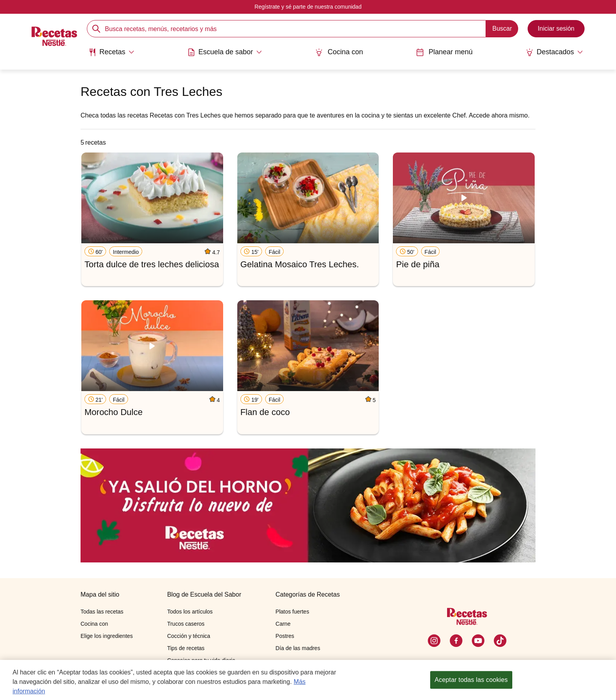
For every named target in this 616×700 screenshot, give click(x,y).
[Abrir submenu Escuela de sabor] (225, 52)
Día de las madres (298, 648)
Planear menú (444, 52)
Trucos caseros (186, 624)
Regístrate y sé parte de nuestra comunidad (308, 7)
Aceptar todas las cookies (471, 680)
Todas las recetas (102, 612)
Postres (285, 636)
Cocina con (339, 52)
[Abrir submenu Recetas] (111, 52)
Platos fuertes (292, 612)
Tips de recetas (186, 648)
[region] (308, 680)
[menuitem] (111, 55)
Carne (283, 624)
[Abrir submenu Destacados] (554, 52)
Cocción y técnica (189, 636)
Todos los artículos (190, 612)
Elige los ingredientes (107, 636)
